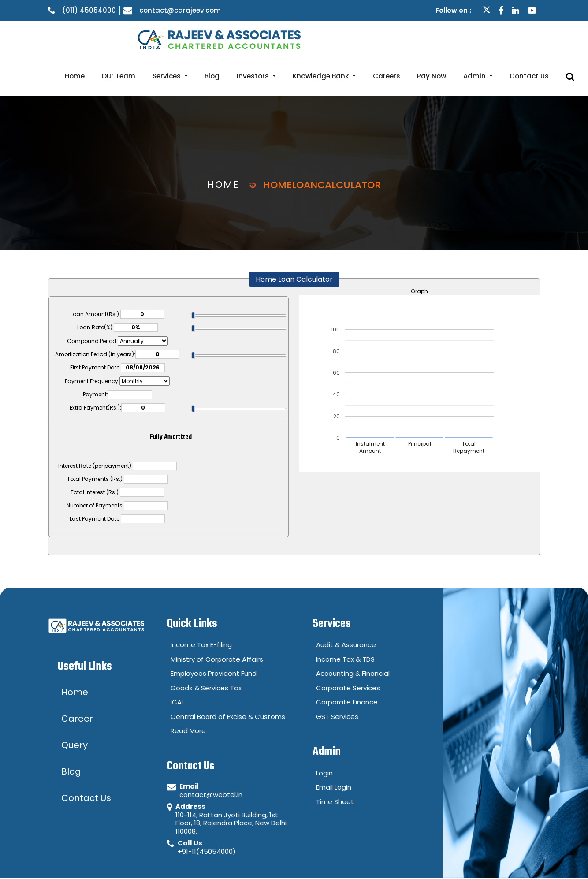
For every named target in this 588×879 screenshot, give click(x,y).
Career (526, 859)
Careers (426, 39)
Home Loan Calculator (294, 242)
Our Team (202, 39)
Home (166, 39)
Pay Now (462, 39)
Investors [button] (311, 39)
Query (484, 859)
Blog (278, 39)
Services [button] (242, 39)
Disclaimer (435, 859)
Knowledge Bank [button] (370, 39)
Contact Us (542, 39)
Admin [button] (497, 39)
